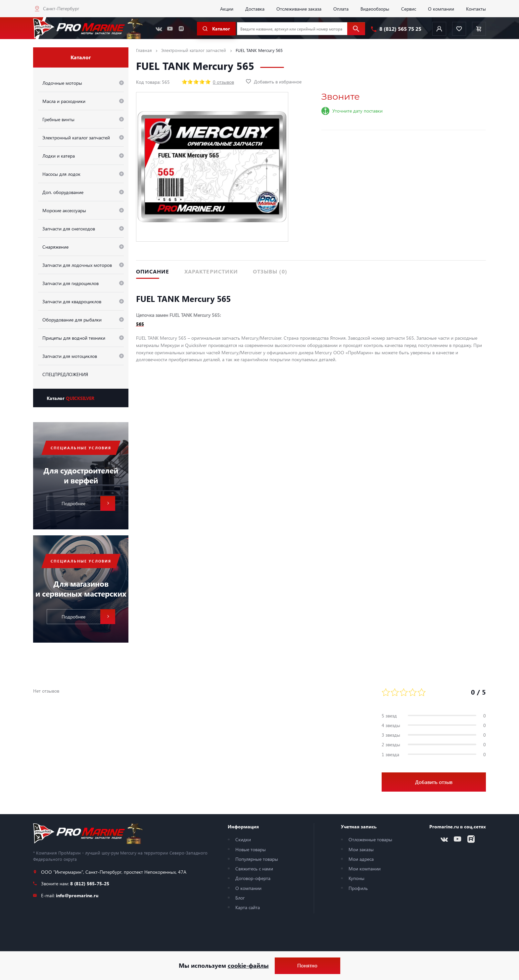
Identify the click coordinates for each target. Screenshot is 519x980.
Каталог (71, 398)
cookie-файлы (248, 965)
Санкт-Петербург (61, 8)
